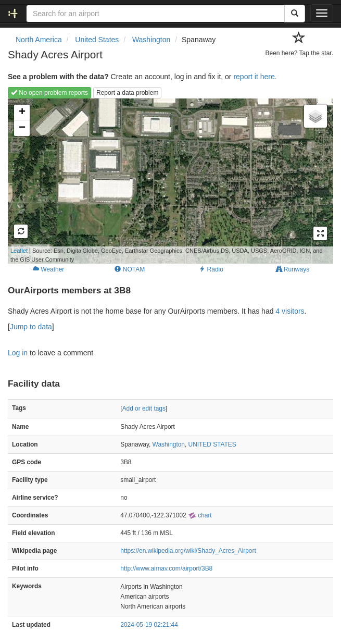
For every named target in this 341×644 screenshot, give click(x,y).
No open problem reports (49, 93)
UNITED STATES (212, 444)
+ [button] (22, 113)
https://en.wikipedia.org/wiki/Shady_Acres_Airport (188, 551)
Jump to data (31, 327)
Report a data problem (127, 93)
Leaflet (19, 251)
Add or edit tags (144, 408)
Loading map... (165, 181)
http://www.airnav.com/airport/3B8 (166, 568)
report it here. (255, 77)
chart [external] (200, 515)
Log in (18, 353)
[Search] (295, 14)
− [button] (22, 128)
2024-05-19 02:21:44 (149, 625)
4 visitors (290, 311)
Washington (169, 444)
